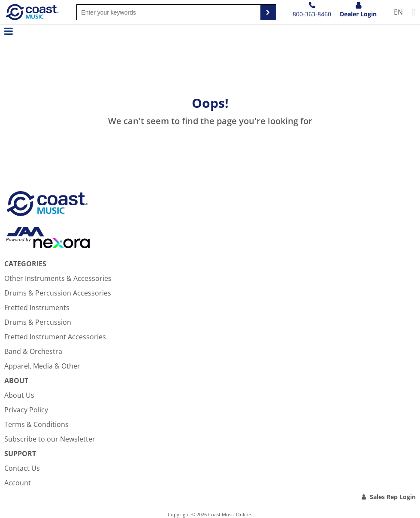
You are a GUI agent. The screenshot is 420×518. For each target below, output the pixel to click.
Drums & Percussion (38, 322)
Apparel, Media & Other (42, 366)
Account (18, 483)
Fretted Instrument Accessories (55, 337)
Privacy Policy (26, 410)
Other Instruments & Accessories (58, 278)
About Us (19, 395)
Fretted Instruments (37, 308)
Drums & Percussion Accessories (58, 293)
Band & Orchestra (33, 351)
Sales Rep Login (393, 497)
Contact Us (22, 468)
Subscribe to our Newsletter (50, 439)
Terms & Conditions (36, 424)
